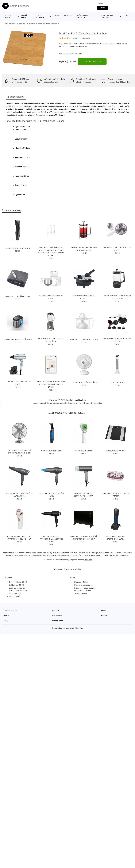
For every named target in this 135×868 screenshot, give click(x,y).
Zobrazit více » (81, 46)
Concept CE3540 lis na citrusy (84, 339)
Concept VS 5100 (117, 382)
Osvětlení (68, 15)
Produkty (12, 23)
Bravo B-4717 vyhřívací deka (18, 296)
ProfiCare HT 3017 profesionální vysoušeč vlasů (51, 539)
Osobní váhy (72, 403)
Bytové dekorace (40, 16)
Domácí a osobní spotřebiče (82, 16)
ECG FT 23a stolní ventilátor (84, 382)
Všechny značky (10, 610)
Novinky (7, 616)
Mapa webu (57, 616)
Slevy (6, 621)
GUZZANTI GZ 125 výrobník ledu (18, 339)
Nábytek (57, 15)
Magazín (56, 610)
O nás (104, 610)
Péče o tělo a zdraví (85, 403)
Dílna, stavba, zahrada (107, 16)
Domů (6, 23)
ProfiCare (120, 44)
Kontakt (104, 616)
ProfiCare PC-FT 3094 (84, 451)
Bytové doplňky (8, 16)
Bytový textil (24, 16)
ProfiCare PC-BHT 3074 (51, 451)
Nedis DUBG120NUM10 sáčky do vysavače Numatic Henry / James (51, 384)
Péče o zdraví (98, 403)
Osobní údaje (58, 621)
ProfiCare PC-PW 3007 (116, 451)
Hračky (126, 15)
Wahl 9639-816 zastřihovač (18, 248)
